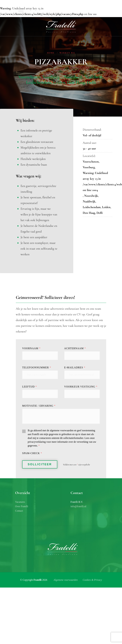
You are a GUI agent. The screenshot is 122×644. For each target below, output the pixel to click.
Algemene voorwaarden (66, 580)
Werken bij (67, 53)
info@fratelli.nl (78, 506)
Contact (19, 511)
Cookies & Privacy (92, 580)
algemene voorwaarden (62, 430)
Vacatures (20, 502)
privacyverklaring (37, 442)
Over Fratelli (22, 506)
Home (51, 53)
